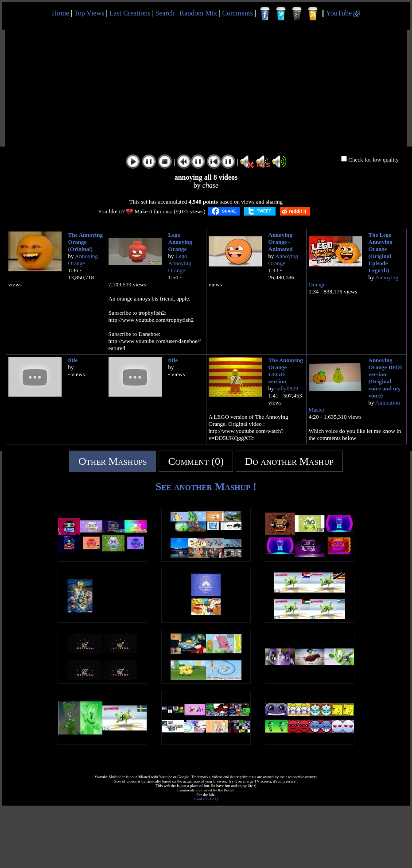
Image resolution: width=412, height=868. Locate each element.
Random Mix (198, 13)
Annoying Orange (83, 260)
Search (165, 13)
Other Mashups (113, 461)
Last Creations (130, 13)
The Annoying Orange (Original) (86, 242)
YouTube (343, 13)
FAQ (214, 799)
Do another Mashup (289, 461)
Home (60, 13)
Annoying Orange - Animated (281, 242)
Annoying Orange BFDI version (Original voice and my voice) (385, 378)
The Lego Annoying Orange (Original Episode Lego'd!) (381, 253)
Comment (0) (196, 461)
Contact (201, 799)
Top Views (89, 13)
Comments (237, 13)
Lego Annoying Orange (180, 242)
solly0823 (287, 388)
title (73, 360)
